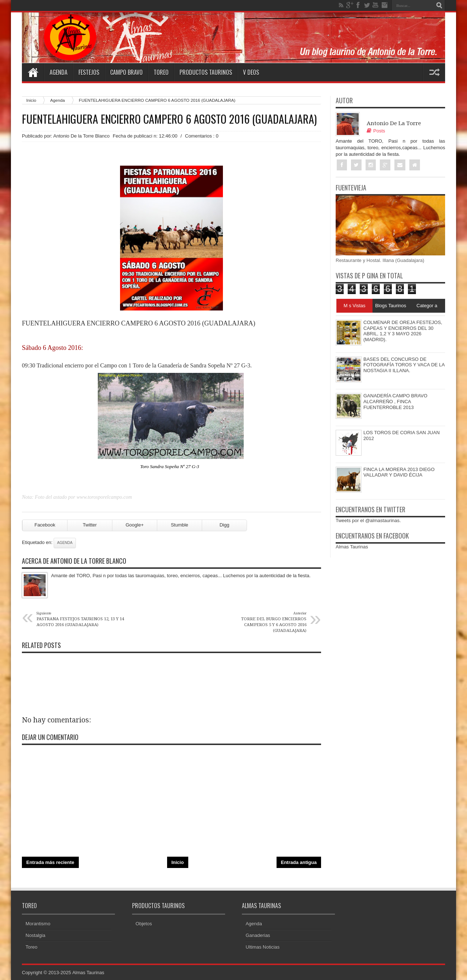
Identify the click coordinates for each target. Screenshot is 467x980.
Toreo (161, 72)
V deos (251, 72)
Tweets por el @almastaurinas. (368, 521)
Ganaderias (258, 935)
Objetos (144, 924)
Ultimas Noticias (263, 947)
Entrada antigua (299, 862)
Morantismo (38, 924)
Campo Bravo (126, 72)
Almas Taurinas (352, 547)
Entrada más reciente (50, 862)
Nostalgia (35, 935)
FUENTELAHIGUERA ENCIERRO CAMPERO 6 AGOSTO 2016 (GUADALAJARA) (169, 119)
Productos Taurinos (206, 72)
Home (33, 72)
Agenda (59, 72)
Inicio (31, 100)
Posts (376, 131)
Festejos (89, 72)
